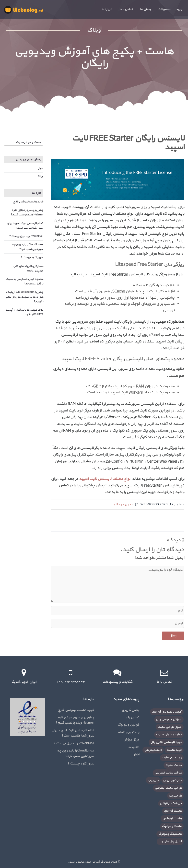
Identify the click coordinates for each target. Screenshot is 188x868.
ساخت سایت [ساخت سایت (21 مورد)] (174, 765)
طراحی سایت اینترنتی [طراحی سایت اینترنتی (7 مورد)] (168, 788)
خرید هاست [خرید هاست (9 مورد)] (174, 750)
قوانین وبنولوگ (128, 725)
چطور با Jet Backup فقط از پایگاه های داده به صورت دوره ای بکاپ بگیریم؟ (24, 297)
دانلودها (133, 747)
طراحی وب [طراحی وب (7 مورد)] (175, 796)
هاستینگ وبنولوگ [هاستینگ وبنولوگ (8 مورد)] (170, 834)
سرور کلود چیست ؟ (32, 258)
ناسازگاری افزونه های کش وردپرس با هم (28, 268)
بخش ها (145, 9)
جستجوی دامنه (129, 732)
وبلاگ (40, 176)
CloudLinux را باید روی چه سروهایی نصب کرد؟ (28, 247)
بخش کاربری (130, 710)
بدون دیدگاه (123, 504)
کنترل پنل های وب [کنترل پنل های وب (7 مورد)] (170, 842)
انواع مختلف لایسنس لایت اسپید (105, 479)
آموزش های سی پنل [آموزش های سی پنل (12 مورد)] (169, 719)
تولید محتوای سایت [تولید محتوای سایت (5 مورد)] (169, 735)
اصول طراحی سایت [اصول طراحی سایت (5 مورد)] (170, 727)
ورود (179, 9)
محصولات (165, 9)
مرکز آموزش (131, 740)
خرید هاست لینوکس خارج (28, 202)
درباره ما (107, 9)
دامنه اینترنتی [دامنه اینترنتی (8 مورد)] (153, 750)
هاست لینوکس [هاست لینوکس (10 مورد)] (172, 819)
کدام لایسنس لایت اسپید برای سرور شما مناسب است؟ (25, 226)
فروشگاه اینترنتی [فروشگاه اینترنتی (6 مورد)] (171, 803)
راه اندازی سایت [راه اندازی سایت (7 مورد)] (172, 758)
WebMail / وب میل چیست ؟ (26, 236)
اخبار (41, 168)
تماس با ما (126, 9)
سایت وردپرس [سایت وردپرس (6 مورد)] (172, 780)
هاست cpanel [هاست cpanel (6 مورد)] (173, 811)
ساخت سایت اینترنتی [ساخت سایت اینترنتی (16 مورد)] (168, 773)
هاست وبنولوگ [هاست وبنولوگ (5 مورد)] (172, 826)
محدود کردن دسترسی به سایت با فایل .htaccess (24, 281)
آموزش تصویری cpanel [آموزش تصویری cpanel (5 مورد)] (167, 712)
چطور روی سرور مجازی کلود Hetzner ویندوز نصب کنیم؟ (27, 212)
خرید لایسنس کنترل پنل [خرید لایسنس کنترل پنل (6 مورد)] (166, 742)
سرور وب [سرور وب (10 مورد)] (153, 780)
